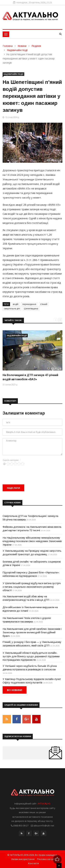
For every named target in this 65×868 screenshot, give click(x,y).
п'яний (44, 304)
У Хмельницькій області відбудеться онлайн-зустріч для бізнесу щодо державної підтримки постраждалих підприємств (31, 656)
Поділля (36, 46)
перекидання (29, 304)
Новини (22, 46)
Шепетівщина (31, 309)
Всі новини (15, 690)
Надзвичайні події (17, 50)
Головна (8, 46)
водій (16, 304)
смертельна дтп (12, 309)
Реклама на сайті (47, 859)
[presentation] (29, 472)
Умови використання (23, 859)
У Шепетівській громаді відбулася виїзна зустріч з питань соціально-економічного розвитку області (32, 587)
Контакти (34, 863)
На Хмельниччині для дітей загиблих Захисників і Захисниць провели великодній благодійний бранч (32, 632)
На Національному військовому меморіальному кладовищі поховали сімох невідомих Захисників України (32, 541)
